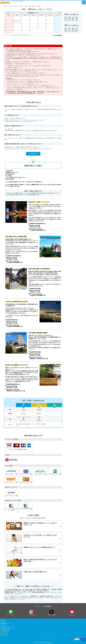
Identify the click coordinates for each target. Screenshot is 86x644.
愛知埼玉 (75, 28)
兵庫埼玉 (75, 31)
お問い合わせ (5, 635)
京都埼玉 (75, 30)
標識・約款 (4, 625)
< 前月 (7, 13)
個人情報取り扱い (6, 631)
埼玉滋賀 (68, 19)
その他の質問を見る (33, 154)
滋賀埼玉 (68, 30)
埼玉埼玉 (68, 17)
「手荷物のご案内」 (26, 52)
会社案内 (4, 622)
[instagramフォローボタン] (31, 612)
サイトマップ (5, 633)
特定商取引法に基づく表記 (8, 627)
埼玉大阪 (68, 20)
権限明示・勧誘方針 (6, 629)
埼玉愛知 (75, 17)
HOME (3, 620)
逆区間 (49, 9)
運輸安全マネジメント (7, 624)
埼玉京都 (75, 19)
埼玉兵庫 (75, 20)
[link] (76, 639)
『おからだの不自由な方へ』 (49, 138)
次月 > (59, 13)
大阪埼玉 (68, 31)
